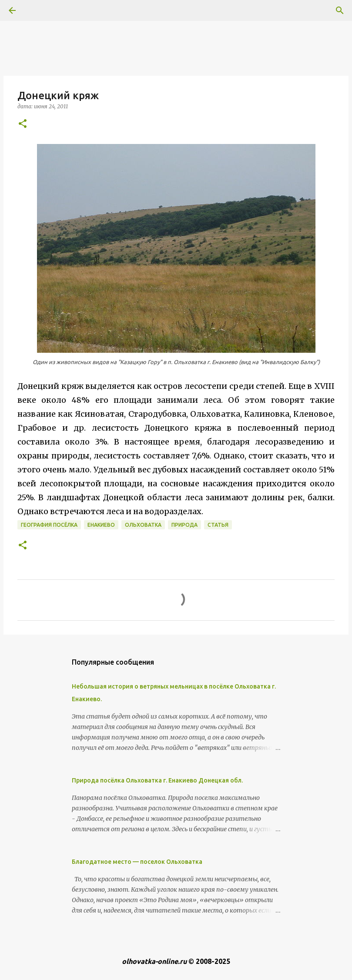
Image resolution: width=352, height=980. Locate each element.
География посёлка (49, 525)
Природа (184, 525)
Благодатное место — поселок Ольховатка (137, 862)
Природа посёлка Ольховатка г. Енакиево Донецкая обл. (157, 780)
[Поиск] (340, 10)
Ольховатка (143, 525)
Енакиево (101, 525)
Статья (218, 525)
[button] (23, 124)
